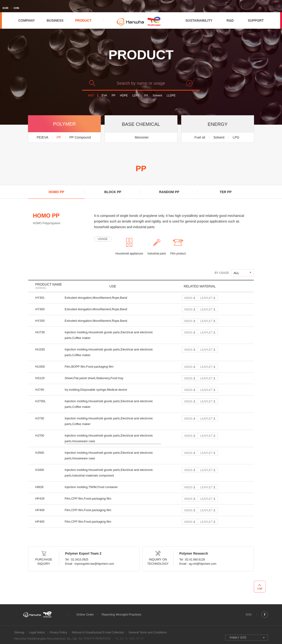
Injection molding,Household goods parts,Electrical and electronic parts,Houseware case (109, 438)
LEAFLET (206, 298)
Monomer (142, 137)
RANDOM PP (169, 192)
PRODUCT (83, 20)
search (189, 83)
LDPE (136, 96)
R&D (230, 20)
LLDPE (171, 96)
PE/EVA (43, 137)
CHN (16, 8)
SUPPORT (256, 20)
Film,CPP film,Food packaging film (88, 499)
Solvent (157, 96)
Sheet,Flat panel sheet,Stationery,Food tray (94, 378)
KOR (5, 8)
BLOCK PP (113, 192)
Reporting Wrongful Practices (121, 614)
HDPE (124, 96)
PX (146, 96)
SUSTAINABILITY (199, 20)
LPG (236, 137)
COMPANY (27, 20)
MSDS (189, 298)
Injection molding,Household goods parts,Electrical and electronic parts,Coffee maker (109, 335)
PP (114, 96)
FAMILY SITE (238, 638)
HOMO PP (56, 192)
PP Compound (80, 137)
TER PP (226, 192)
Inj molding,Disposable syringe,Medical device (96, 390)
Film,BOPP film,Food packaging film (89, 367)
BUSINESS (55, 20)
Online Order (85, 614)
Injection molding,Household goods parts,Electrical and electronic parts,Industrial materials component (109, 473)
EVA (104, 96)
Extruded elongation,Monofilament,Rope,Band (96, 298)
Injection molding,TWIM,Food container (91, 487)
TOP (260, 587)
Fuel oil (200, 137)
